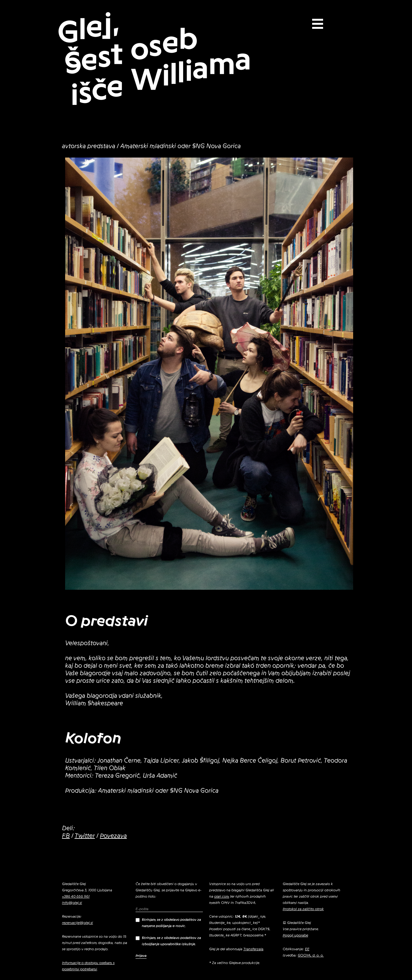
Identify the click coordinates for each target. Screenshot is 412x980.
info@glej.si (72, 903)
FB (66, 836)
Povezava (113, 836)
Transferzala (253, 949)
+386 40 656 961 (76, 896)
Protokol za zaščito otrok (303, 909)
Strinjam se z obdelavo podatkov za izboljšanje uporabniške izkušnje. (168, 941)
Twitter (85, 836)
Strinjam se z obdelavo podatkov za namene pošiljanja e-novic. (168, 923)
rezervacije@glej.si (77, 923)
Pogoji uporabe (295, 935)
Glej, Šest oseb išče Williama (154, 58)
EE (307, 949)
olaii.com (222, 896)
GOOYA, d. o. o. (311, 955)
